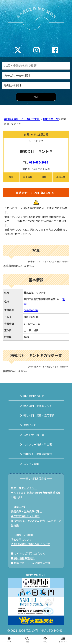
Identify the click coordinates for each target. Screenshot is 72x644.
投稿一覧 (61, 177)
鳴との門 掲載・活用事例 (39, 415)
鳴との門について (34, 396)
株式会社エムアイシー (24, 488)
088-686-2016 (39, 162)
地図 (44, 177)
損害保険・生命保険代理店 (27, 511)
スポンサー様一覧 (34, 435)
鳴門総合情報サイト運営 (25, 516)
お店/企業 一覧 (51, 119)
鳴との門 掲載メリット (38, 406)
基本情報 (28, 177)
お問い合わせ (31, 425)
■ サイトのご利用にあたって (28, 553)
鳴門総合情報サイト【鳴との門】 (22, 119)
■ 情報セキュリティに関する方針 (31, 563)
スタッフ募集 (31, 464)
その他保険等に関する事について (30, 544)
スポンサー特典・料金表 (38, 444)
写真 (11, 177)
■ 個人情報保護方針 (23, 558)
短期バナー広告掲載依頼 (38, 454)
